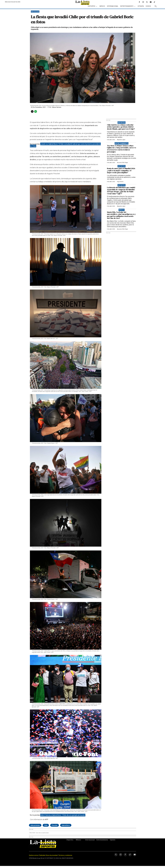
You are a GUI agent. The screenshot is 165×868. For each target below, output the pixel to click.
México (102, 6)
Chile (46, 825)
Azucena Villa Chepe (122, 163)
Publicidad (42, 855)
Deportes (92, 6)
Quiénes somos (34, 855)
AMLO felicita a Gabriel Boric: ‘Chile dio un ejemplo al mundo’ (63, 815)
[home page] (83, 3)
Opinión (141, 6)
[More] (97, 6)
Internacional (113, 6)
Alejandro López (121, 140)
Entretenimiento (127, 6)
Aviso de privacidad (52, 855)
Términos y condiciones (65, 855)
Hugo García (120, 182)
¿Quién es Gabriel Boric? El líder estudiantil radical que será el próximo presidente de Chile (65, 145)
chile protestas (35, 825)
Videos (148, 6)
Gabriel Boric (66, 825)
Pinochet (55, 825)
